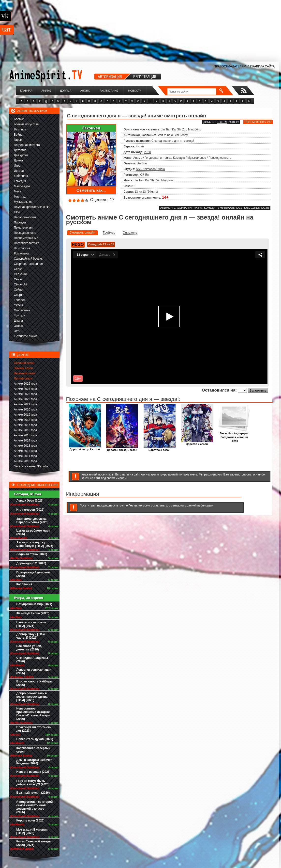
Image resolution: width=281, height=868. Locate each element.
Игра (17, 166)
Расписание (109, 91)
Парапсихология (25, 217)
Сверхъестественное (28, 264)
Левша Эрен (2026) (30, 501)
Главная (26, 91)
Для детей (21, 155)
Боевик (19, 119)
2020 (147, 152)
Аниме (46, 91)
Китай (140, 146)
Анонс (85, 91)
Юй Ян (144, 175)
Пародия (20, 222)
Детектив (20, 150)
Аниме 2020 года (26, 410)
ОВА (17, 212)
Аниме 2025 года (26, 384)
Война (18, 135)
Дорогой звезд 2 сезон (85, 448)
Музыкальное (23, 202)
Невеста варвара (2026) (34, 772)
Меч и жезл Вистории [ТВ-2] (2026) (32, 831)
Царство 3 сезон (160, 449)
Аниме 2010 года (26, 461)
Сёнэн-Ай (21, 284)
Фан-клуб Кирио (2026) (33, 613)
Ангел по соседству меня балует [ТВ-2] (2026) (35, 544)
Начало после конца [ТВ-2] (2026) (31, 624)
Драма (18, 160)
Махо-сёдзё (22, 186)
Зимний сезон (23, 368)
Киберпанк (21, 176)
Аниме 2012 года (26, 451)
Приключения (23, 228)
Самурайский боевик (28, 259)
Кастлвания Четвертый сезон (33, 750)
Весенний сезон (25, 373)
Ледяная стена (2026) (32, 554)
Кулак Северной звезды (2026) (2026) (34, 843)
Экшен (19, 326)
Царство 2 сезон (197, 443)
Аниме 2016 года (26, 430)
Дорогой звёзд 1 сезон (122, 449)
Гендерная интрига (27, 145)
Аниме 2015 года (26, 435)
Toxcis (222, 122)
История (20, 171)
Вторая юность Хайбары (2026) (35, 683)
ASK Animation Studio (150, 169)
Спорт (18, 295)
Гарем (18, 140)
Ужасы (19, 305)
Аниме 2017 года (26, 425)
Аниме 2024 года (26, 389)
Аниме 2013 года (26, 446)
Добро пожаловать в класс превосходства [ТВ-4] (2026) (32, 697)
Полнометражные (26, 238)
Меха (18, 191)
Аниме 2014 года (26, 441)
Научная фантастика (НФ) (32, 207)
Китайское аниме (26, 336)
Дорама (66, 91)
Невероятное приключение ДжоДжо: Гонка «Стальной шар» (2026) (33, 714)
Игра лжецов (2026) (30, 510)
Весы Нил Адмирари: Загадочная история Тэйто (234, 436)
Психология (22, 248)
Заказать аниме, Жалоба (31, 466)
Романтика (21, 253)
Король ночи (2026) (30, 821)
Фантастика (22, 310)
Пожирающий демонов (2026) (33, 574)
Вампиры (20, 129)
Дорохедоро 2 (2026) (31, 563)
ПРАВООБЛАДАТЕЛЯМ (230, 66)
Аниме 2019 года (26, 415)
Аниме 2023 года (26, 394)
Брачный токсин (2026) (33, 793)
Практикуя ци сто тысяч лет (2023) (34, 729)
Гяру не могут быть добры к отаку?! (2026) (33, 783)
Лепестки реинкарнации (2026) (34, 671)
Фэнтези (20, 316)
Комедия (20, 181)
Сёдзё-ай (20, 274)
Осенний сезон (24, 363)
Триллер (20, 300)
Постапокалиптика (27, 243)
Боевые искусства (26, 124)
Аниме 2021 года (26, 404)
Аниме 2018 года (26, 420)
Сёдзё (18, 269)
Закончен (91, 128)
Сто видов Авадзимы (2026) (32, 660)
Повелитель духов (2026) (35, 739)
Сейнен (19, 290)
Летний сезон (23, 379)
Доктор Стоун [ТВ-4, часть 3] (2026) (31, 636)
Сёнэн (18, 279)
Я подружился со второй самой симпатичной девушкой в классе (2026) (35, 807)
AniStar (142, 163)
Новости (135, 91)
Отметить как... (91, 190)
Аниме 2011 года (26, 456)
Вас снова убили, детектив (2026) (29, 648)
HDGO (78, 245)
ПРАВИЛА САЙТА (263, 66)
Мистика (20, 197)
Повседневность (25, 233)
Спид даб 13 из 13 (101, 244)
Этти (17, 331)
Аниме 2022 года (26, 399)
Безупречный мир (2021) (34, 604)
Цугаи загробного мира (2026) (33, 532)
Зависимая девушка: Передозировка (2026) (32, 521)
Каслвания (24, 584)
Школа (18, 321)
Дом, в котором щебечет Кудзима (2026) (34, 762)
